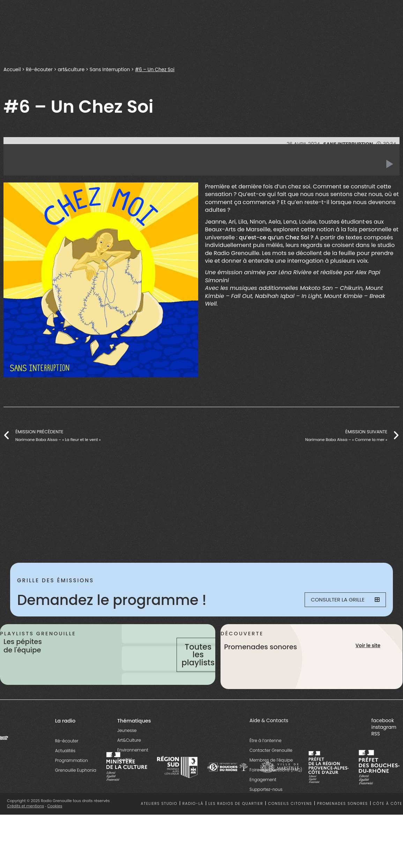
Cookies (55, 821)
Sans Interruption (112, 69)
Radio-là (193, 819)
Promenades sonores (343, 819)
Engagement (263, 795)
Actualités (65, 766)
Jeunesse (127, 746)
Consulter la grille (342, 600)
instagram (384, 743)
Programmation (72, 776)
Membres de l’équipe (271, 775)
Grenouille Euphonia (76, 785)
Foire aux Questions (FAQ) (276, 785)
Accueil (12, 69)
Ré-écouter (40, 69)
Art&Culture (129, 755)
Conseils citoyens (290, 819)
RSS (376, 749)
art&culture (72, 69)
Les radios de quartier (236, 819)
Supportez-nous (266, 805)
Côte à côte (388, 819)
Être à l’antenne (266, 756)
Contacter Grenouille (271, 766)
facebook (383, 736)
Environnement (133, 765)
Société (125, 775)
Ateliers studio (159, 819)
